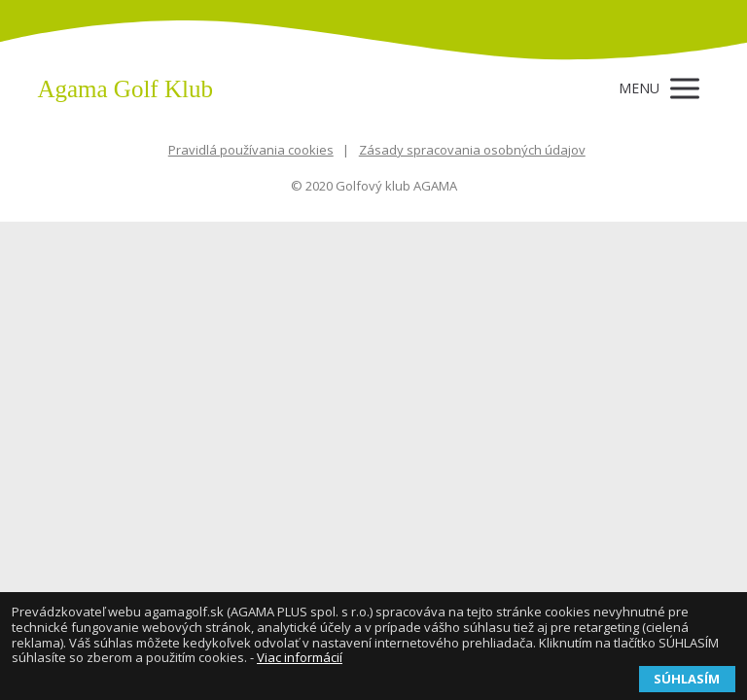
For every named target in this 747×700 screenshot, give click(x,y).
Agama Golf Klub (125, 89)
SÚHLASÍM (687, 679)
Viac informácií (300, 657)
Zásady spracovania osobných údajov (472, 150)
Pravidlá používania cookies (251, 150)
